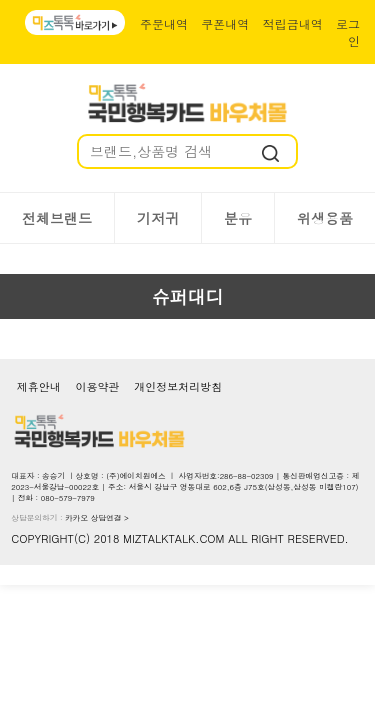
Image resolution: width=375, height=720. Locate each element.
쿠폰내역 (225, 23)
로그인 (348, 32)
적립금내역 (293, 23)
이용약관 (97, 386)
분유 (238, 218)
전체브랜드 (57, 218)
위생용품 (325, 218)
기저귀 (158, 218)
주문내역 (164, 23)
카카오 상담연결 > (97, 517)
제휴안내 (39, 386)
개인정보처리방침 (178, 386)
